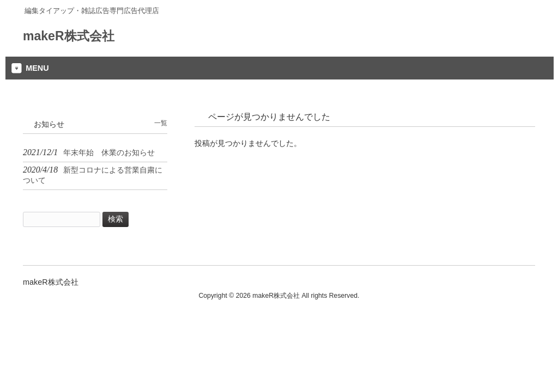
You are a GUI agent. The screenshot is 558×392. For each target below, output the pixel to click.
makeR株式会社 (69, 36)
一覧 (161, 123)
